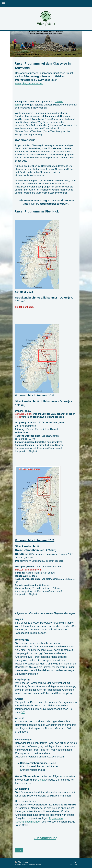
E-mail (41, 780)
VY (23, 712)
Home (19, 850)
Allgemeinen (56, 818)
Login (75, 862)
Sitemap (26, 862)
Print (18, 862)
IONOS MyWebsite (34, 864)
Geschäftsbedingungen (28, 822)
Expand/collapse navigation (46, 3)
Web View (73, 864)
